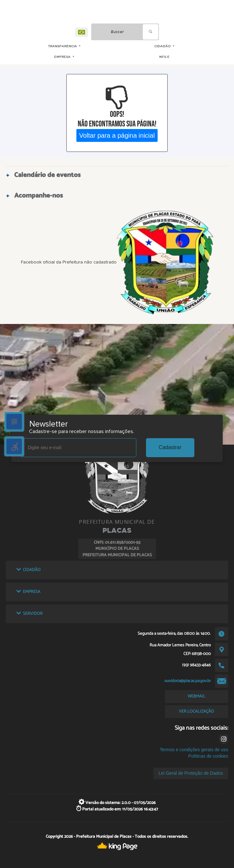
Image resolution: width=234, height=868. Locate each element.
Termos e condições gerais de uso (194, 750)
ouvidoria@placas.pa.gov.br (188, 681)
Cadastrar (170, 447)
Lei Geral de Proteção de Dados (191, 773)
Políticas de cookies (208, 756)
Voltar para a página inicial (117, 135)
